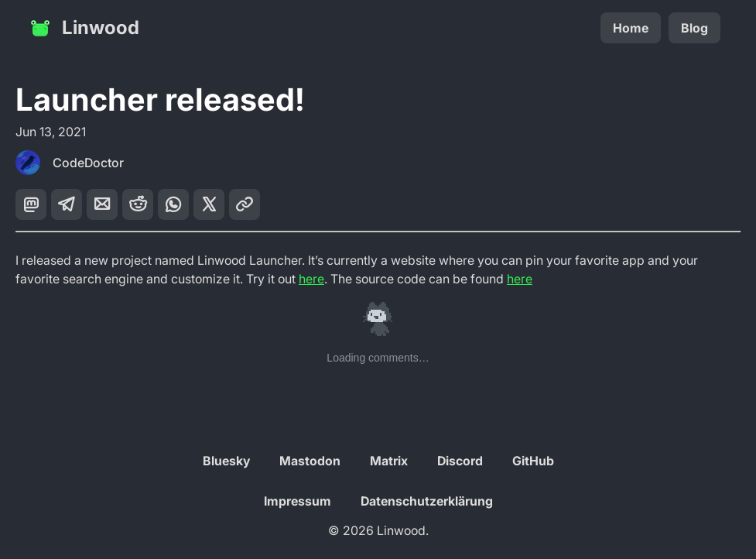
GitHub (533, 461)
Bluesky (226, 461)
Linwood (84, 28)
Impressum (298, 501)
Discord (460, 461)
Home (631, 28)
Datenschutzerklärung (427, 501)
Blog (694, 28)
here (311, 279)
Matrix (389, 461)
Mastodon (310, 461)
